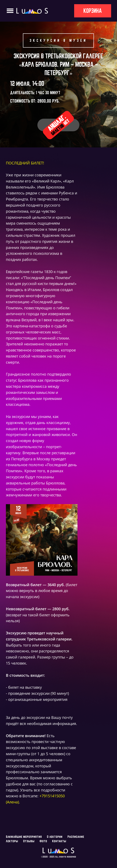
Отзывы (29, 841)
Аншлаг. (59, 125)
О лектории (55, 837)
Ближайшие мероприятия (24, 837)
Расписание (76, 837)
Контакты (59, 841)
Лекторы (12, 841)
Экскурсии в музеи (58, 40)
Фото (43, 841)
